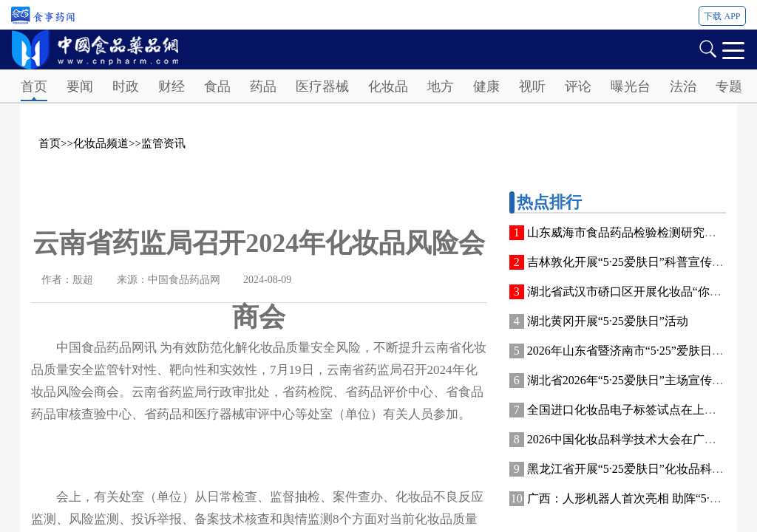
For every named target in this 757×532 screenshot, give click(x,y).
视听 (532, 86)
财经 (172, 86)
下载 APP (722, 16)
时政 (126, 86)
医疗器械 (322, 86)
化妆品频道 (101, 143)
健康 (486, 86)
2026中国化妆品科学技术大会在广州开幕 (634, 439)
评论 (578, 86)
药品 (263, 86)
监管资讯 (163, 143)
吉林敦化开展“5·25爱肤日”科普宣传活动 (631, 262)
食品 (217, 86)
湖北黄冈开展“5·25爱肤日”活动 (608, 321)
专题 (729, 86)
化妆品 (388, 86)
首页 (34, 86)
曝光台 (631, 86)
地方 (441, 86)
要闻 (80, 86)
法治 (683, 86)
